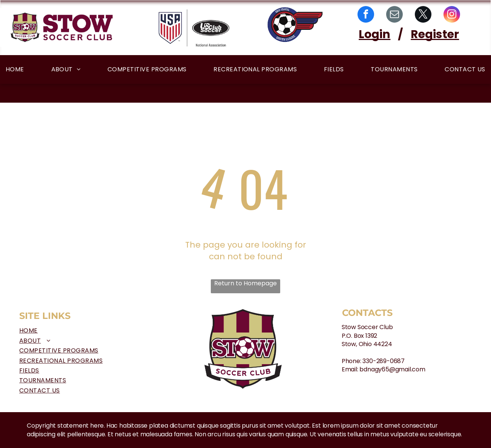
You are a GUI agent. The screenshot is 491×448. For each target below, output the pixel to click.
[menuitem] (15, 69)
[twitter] (423, 15)
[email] (394, 15)
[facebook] (366, 15)
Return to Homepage (245, 283)
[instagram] (452, 15)
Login (374, 34)
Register (435, 34)
